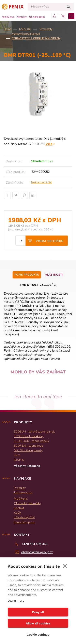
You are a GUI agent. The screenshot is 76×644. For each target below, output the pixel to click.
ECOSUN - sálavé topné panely (35, 432)
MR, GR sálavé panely (28, 450)
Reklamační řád (42, 182)
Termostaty (46, 29)
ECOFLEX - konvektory (29, 436)
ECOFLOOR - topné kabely (32, 441)
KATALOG (25, 29)
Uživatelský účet (24, 517)
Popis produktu (27, 275)
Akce (17, 455)
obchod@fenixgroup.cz (37, 552)
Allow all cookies (38, 623)
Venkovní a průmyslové (26, 34)
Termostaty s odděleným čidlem (36, 39)
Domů (7, 29)
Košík (18, 513)
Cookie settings (38, 635)
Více (49, 144)
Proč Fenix (21, 499)
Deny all (38, 612)
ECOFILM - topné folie (28, 446)
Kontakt (19, 508)
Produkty (20, 488)
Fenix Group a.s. (25, 522)
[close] (65, 566)
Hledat (69, 7)
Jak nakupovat (37, 17)
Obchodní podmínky (27, 503)
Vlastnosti (54, 275)
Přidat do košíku (50, 241)
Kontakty (22, 17)
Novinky (19, 460)
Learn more (16, 600)
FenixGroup (8, 17)
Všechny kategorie (27, 466)
